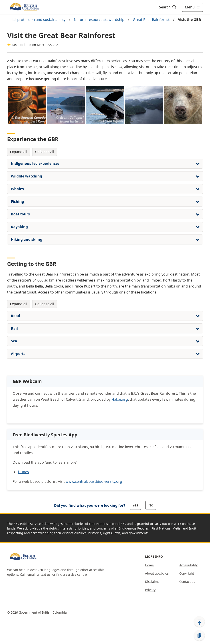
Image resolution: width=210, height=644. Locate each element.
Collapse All (45, 152)
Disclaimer (153, 582)
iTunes (23, 472)
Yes (135, 505)
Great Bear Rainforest (151, 20)
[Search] (168, 7)
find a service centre (72, 574)
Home (149, 565)
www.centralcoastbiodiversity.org (94, 481)
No (151, 505)
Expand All (19, 152)
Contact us (187, 582)
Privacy (150, 590)
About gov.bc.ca (157, 573)
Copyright (187, 573)
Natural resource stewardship (99, 20)
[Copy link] (199, 636)
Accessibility (188, 565)
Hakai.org (120, 399)
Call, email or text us (35, 574)
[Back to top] (199, 622)
